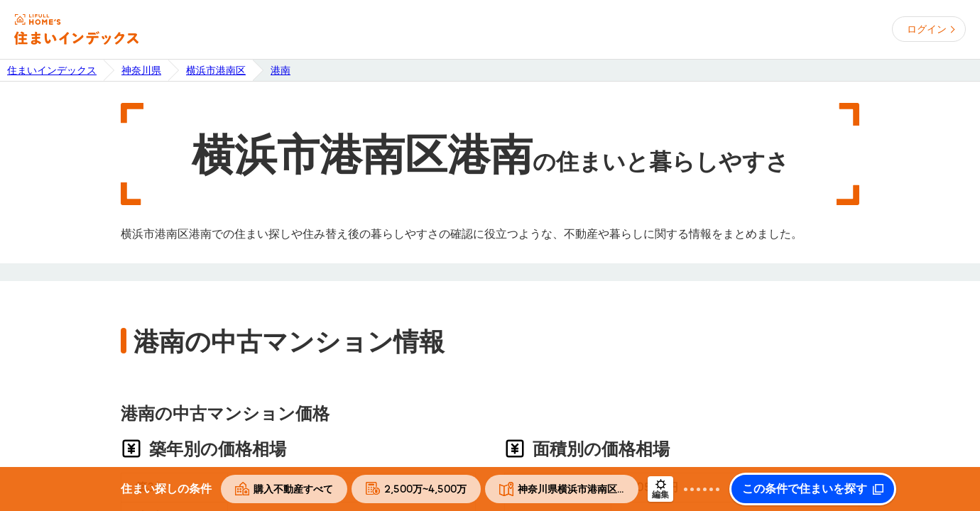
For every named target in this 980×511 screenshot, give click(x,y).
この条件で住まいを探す (805, 489)
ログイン (927, 29)
